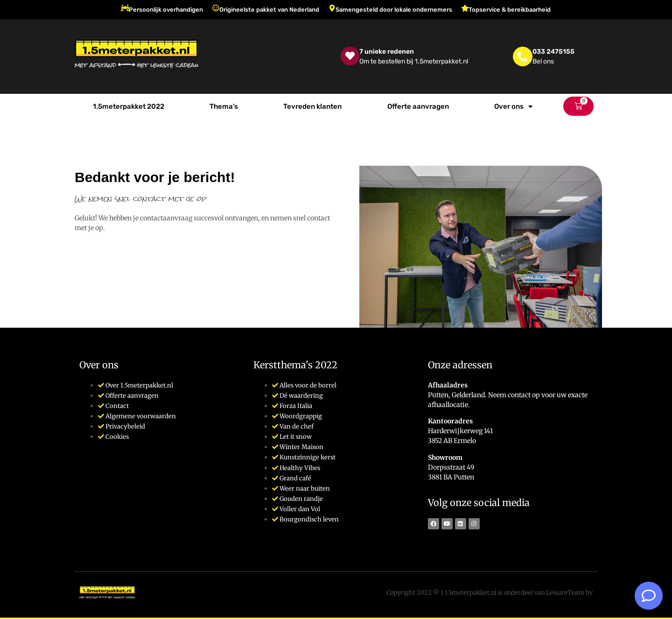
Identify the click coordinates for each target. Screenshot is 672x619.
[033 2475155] (523, 56)
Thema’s (224, 106)
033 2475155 (553, 52)
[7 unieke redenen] (350, 56)
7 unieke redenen (387, 52)
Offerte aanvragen (418, 106)
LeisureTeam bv (569, 593)
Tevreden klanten (312, 106)
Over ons (513, 107)
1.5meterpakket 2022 (129, 106)
